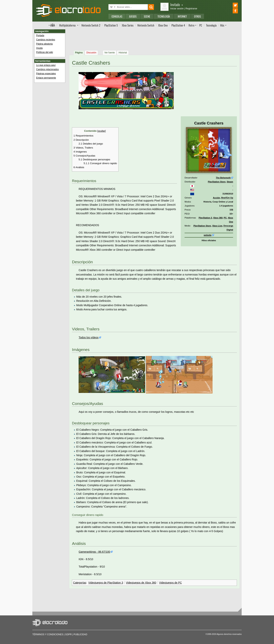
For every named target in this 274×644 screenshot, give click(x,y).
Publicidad (80, 634)
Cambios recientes (46, 40)
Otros (198, 16)
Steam (230, 182)
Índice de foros (52, 25)
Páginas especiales (46, 74)
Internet (182, 16)
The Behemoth (223, 178)
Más (222, 25)
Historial (123, 53)
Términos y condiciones (48, 634)
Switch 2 (91, 25)
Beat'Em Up (227, 198)
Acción (216, 198)
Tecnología (164, 16)
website (207, 235)
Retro (191, 25)
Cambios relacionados (47, 69)
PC (201, 25)
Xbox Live (217, 226)
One (163, 25)
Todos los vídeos (88, 337)
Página (79, 53)
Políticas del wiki (45, 52)
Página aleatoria (44, 44)
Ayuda (39, 48)
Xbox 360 (218, 218)
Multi (67, 25)
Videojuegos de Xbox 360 (141, 583)
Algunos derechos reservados (229, 634)
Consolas (117, 16)
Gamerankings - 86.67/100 (94, 552)
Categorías (80, 583)
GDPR (68, 634)
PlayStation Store (217, 182)
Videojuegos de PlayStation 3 (106, 583)
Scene (147, 16)
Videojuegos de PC (170, 583)
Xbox (128, 25)
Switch (146, 25)
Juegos (133, 16)
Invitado (177, 4)
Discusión (91, 53)
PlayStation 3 (205, 218)
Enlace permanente (46, 78)
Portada (40, 35)
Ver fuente (110, 53)
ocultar (102, 131)
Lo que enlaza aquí (46, 65)
